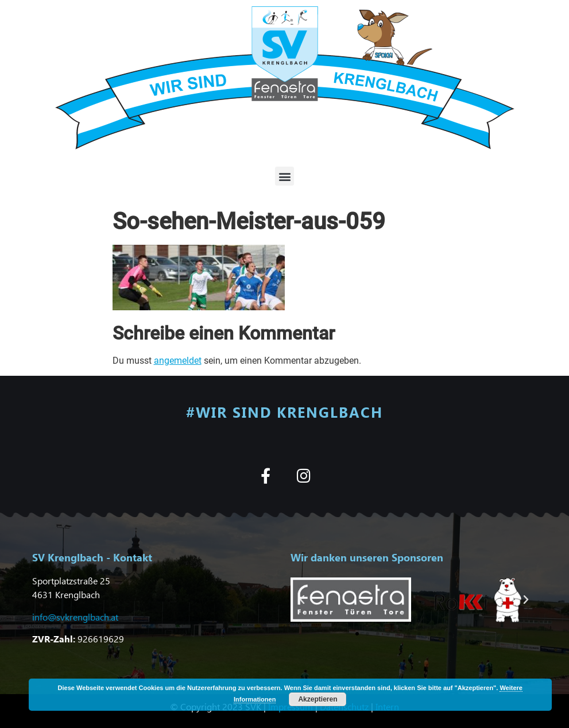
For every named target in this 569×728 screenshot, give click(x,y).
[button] (284, 176)
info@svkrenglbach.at (75, 617)
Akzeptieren (318, 699)
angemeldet (178, 361)
